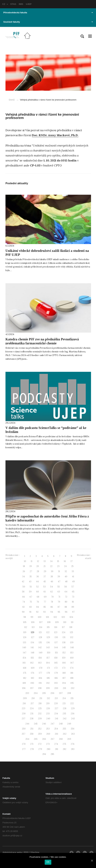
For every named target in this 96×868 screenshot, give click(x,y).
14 (51, 561)
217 (32, 703)
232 (40, 714)
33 (73, 571)
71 (59, 597)
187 (64, 678)
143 (48, 647)
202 (73, 688)
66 (24, 597)
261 (56, 734)
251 (32, 729)
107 (41, 622)
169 (33, 668)
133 (24, 642)
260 (48, 734)
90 (23, 612)
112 (26, 627)
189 (24, 683)
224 (32, 708)
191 (40, 683)
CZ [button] (5, 4)
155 (32, 658)
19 (31, 566)
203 (27, 693)
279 (40, 749)
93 (44, 612)
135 (40, 642)
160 (72, 658)
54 (52, 587)
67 (31, 597)
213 (56, 698)
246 (44, 724)
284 (44, 754)
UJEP (29, 4)
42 (23, 582)
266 (44, 739)
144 (56, 647)
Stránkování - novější (13, 557)
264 (27, 739)
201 (64, 688)
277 (24, 749)
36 (38, 577)
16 (65, 561)
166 (64, 663)
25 (72, 566)
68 (38, 597)
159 (64, 658)
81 (73, 602)
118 (71, 627)
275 (64, 744)
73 (73, 597)
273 (48, 744)
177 (40, 673)
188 (72, 678)
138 (64, 642)
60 (38, 592)
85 (45, 607)
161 (24, 663)
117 (63, 627)
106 (33, 622)
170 (41, 668)
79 (59, 602)
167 (72, 663)
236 (73, 714)
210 (33, 698)
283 (73, 749)
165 (56, 663)
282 (65, 749)
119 (25, 632)
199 (48, 688)
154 (24, 658)
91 (30, 612)
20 (38, 566)
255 (64, 729)
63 (59, 592)
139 (72, 642)
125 (72, 632)
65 (73, 592)
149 (41, 653)
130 (56, 637)
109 (57, 622)
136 (48, 642)
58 (23, 592)
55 (59, 587)
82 (24, 607)
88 (66, 607)
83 (31, 607)
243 (73, 719)
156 (40, 658)
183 (32, 678)
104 (71, 617)
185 (48, 678)
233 (48, 714)
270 (24, 744)
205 (44, 693)
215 (72, 698)
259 (40, 734)
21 (45, 566)
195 (72, 683)
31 (59, 571)
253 (48, 729)
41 (73, 577)
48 (66, 582)
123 (56, 632)
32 (66, 571)
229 (73, 708)
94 (52, 612)
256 (73, 729)
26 (24, 571)
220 (56, 703)
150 (49, 653)
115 (48, 627)
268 (61, 739)
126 (25, 637)
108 (49, 622)
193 (56, 683)
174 (72, 668)
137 (56, 642)
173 (64, 668)
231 (32, 714)
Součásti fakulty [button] (48, 22)
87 (59, 607)
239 (40, 719)
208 (69, 693)
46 (52, 582)
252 (40, 729)
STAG (13, 4)
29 (45, 571)
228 (65, 708)
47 (59, 582)
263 (73, 734)
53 (45, 587)
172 (56, 668)
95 (59, 612)
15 (58, 561)
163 (40, 663)
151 (56, 653)
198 (40, 688)
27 (31, 571)
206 (52, 693)
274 (56, 744)
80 (66, 602)
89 (73, 607)
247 (52, 724)
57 (73, 587)
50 (24, 587)
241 (56, 719)
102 (55, 617)
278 (32, 749)
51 (31, 587)
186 (56, 678)
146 (72, 647)
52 (38, 587)
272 (40, 744)
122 (48, 632)
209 (25, 698)
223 (24, 708)
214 (64, 698)
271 (32, 744)
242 (65, 719)
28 (38, 571)
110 (65, 622)
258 (32, 734)
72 (66, 597)
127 (33, 637)
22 (51, 566)
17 (72, 561)
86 (52, 607)
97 (73, 612)
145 (64, 647)
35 (31, 577)
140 (24, 647)
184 (40, 678)
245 (36, 724)
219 (48, 703)
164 (48, 663)
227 (56, 708)
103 (63, 617)
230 (24, 714)
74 (24, 602)
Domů (12, 100)
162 (32, 663)
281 (57, 749)
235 (64, 714)
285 (52, 754)
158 (56, 658)
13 (45, 561)
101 (48, 617)
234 (56, 714)
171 (48, 668)
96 (66, 612)
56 (66, 587)
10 (25, 561)
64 (66, 592)
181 (72, 673)
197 (32, 688)
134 (32, 642)
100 (40, 617)
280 (48, 749)
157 (48, 658)
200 (56, 688)
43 (30, 582)
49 (73, 582)
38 (52, 577)
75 (31, 602)
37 (45, 577)
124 (64, 632)
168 (25, 668)
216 (24, 703)
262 (65, 734)
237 (24, 719)
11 (32, 561)
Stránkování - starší (84, 557)
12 (38, 561)
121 (40, 632)
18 (24, 566)
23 (58, 566)
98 (25, 617)
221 (64, 703)
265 (36, 739)
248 (61, 724)
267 (52, 739)
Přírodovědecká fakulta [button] (48, 13)
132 (72, 637)
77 (45, 602)
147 (25, 653)
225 (40, 708)
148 (33, 653)
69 (45, 597)
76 (38, 602)
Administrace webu (12, 852)
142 (40, 647)
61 (45, 592)
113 (33, 627)
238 (32, 719)
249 (69, 724)
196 (24, 688)
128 (40, 637)
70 (52, 597)
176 (33, 673)
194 (64, 683)
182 (25, 678)
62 (52, 592)
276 (73, 744)
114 (41, 627)
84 (38, 607)
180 (64, 673)
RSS (26, 852)
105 (25, 622)
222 (72, 703)
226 (48, 708)
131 (64, 637)
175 (25, 673)
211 (41, 698)
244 (27, 724)
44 (37, 582)
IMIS (21, 4)
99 (32, 617)
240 (48, 719)
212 (48, 698)
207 (61, 693)
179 (56, 673)
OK (48, 862)
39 (59, 577)
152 (64, 653)
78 (52, 602)
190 (32, 683)
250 (24, 729)
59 (30, 592)
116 (56, 627)
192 (48, 683)
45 (45, 582)
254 (56, 729)
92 (37, 612)
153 (72, 653)
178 (48, 673)
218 (40, 703)
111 (72, 622)
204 (36, 693)
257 (24, 734)
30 (52, 571)
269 (69, 739)
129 (48, 637)
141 (32, 647)
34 (24, 577)
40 (66, 577)
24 (65, 566)
